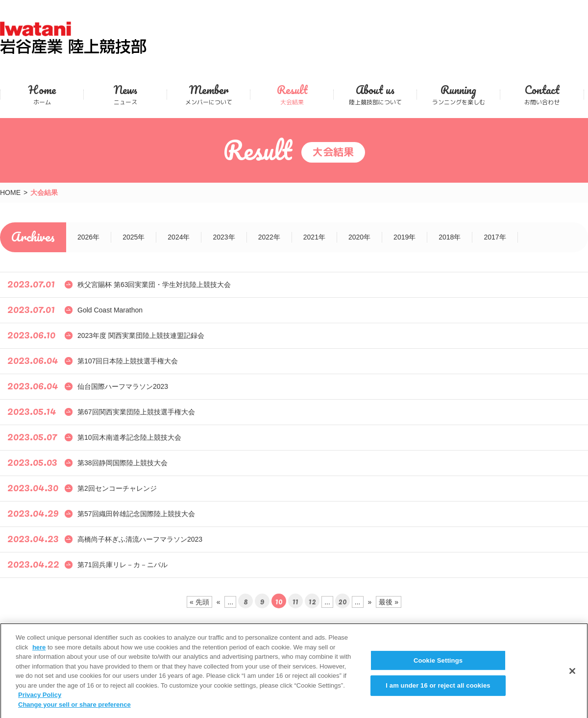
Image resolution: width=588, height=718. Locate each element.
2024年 (179, 237)
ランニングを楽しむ (458, 94)
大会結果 (292, 94)
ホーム (42, 94)
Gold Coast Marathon (110, 310)
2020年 (359, 237)
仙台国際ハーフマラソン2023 (123, 386)
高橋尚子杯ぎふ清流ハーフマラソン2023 (140, 539)
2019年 (404, 237)
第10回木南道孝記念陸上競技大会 (129, 437)
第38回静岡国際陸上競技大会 (122, 463)
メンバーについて (208, 94)
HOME (10, 192)
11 (295, 601)
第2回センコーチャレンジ (117, 488)
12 (312, 601)
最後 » (389, 602)
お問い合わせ (542, 94)
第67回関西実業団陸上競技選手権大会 (136, 412)
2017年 (495, 237)
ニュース (125, 94)
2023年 (224, 237)
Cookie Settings (438, 665)
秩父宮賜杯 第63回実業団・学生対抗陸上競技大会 (154, 285)
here (39, 652)
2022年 (269, 237)
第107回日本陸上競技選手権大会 (128, 361)
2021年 (314, 237)
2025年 (134, 237)
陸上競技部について (375, 94)
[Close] (572, 676)
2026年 (88, 237)
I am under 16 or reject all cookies (438, 690)
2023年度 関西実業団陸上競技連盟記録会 (141, 335)
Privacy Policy (40, 700)
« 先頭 (199, 602)
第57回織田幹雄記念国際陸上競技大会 (136, 514)
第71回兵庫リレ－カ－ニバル (122, 565)
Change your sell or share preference (74, 709)
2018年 (450, 237)
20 (343, 601)
